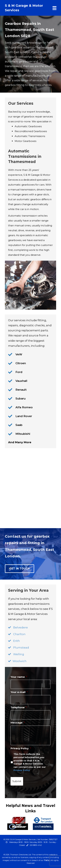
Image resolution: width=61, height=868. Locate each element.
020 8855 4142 (36, 845)
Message (18, 723)
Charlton (19, 634)
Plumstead (21, 648)
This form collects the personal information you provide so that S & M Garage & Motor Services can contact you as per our (30, 762)
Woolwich (20, 661)
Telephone (19, 707)
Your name (19, 677)
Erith (17, 641)
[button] (20, 569)
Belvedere (20, 627)
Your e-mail (19, 692)
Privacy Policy (21, 748)
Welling (19, 654)
